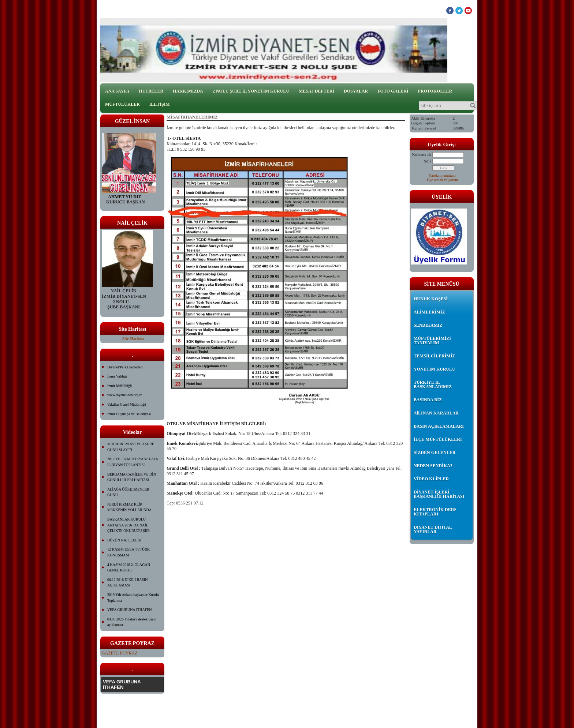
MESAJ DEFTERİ (316, 91)
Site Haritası (133, 339)
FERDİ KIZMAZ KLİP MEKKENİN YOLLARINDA (129, 507)
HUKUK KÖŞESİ (431, 299)
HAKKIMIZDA (188, 91)
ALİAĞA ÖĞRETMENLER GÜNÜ (128, 492)
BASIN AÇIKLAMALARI (439, 426)
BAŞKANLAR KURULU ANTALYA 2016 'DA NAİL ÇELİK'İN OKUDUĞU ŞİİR (128, 525)
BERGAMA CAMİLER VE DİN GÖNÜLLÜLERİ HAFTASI (132, 477)
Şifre (428, 161)
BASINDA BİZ (428, 400)
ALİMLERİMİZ (429, 312)
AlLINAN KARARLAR (436, 413)
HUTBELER (151, 91)
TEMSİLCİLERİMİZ (434, 356)
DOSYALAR (356, 91)
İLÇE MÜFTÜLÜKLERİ (438, 439)
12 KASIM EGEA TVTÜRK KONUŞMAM (128, 552)
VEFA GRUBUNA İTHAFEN (130, 610)
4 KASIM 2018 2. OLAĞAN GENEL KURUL (129, 568)
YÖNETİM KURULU (435, 369)
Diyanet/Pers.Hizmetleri (125, 367)
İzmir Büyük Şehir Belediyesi (129, 414)
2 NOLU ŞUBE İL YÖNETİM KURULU (251, 91)
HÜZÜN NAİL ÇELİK (124, 540)
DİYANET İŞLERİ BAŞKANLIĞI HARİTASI (439, 494)
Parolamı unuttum (443, 175)
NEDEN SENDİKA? (433, 466)
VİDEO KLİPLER (431, 479)
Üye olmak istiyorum (442, 180)
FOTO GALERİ (393, 91)
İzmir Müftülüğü (120, 386)
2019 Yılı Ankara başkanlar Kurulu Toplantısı (133, 598)
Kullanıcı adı (422, 155)
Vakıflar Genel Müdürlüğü (127, 404)
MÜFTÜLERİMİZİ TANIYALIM (432, 341)
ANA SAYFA (117, 91)
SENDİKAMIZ (428, 325)
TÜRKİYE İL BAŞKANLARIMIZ (433, 384)
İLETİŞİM (160, 104)
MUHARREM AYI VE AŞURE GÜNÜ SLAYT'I (131, 447)
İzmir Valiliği (117, 376)
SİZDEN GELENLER (435, 453)
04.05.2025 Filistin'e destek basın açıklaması (132, 622)
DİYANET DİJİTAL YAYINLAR (433, 529)
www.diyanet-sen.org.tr (124, 395)
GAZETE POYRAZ (120, 653)
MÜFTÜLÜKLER (122, 104)
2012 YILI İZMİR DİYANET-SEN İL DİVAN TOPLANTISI (133, 462)
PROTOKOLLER (435, 91)
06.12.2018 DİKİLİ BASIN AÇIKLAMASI (128, 583)
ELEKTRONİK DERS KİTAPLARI (435, 512)
